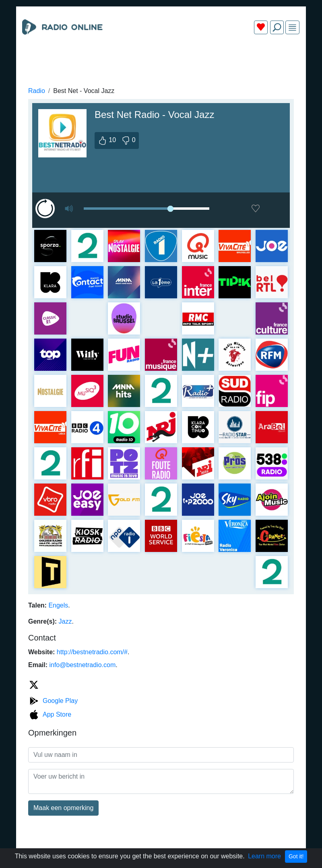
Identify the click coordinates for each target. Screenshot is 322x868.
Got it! (296, 856)
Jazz (65, 621)
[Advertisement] (161, 60)
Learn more (264, 856)
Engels (58, 605)
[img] (292, 28)
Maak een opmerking (63, 808)
